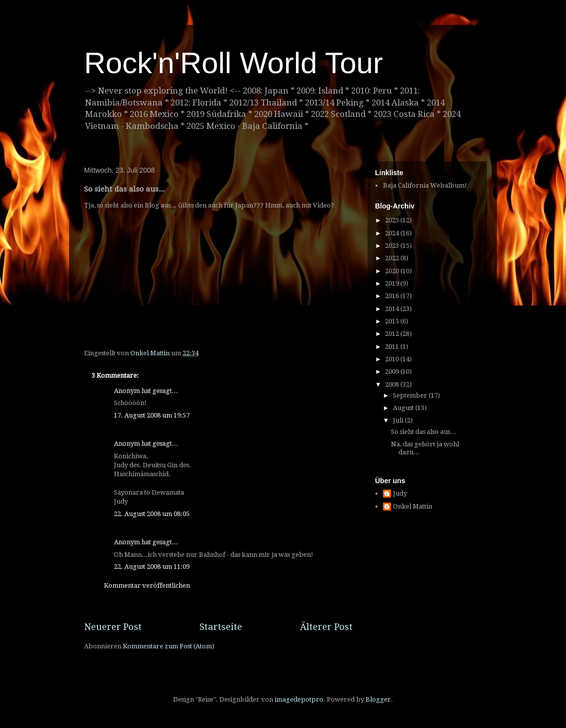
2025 (393, 220)
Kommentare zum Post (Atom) (169, 646)
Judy (400, 493)
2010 (393, 359)
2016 (393, 296)
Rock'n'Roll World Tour (234, 63)
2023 (393, 246)
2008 (393, 384)
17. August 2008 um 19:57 (152, 415)
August (404, 408)
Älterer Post (326, 627)
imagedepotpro (299, 699)
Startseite (221, 627)
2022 (393, 258)
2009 (393, 371)
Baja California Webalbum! (425, 185)
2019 (393, 283)
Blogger (378, 699)
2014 (393, 309)
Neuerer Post (113, 627)
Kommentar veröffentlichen (147, 585)
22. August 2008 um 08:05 (152, 514)
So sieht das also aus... (424, 432)
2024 (393, 233)
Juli (399, 420)
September (411, 395)
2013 (393, 321)
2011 (393, 347)
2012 (393, 334)
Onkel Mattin (413, 506)
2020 (393, 271)
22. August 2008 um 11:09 (152, 567)
